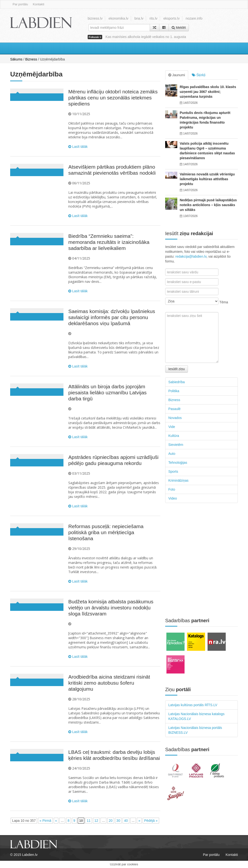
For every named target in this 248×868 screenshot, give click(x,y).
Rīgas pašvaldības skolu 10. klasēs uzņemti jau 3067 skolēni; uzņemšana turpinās (208, 92)
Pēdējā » (151, 821)
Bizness (31, 59)
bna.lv (139, 18)
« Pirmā (45, 821)
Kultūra (174, 436)
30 (118, 821)
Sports (173, 471)
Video (173, 498)
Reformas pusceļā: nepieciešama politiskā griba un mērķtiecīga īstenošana (106, 532)
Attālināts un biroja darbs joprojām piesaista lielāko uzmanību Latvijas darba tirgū (107, 393)
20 (111, 821)
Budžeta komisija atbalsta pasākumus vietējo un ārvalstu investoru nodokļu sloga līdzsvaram (111, 608)
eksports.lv (172, 18)
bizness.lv (95, 18)
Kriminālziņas (178, 480)
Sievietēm (176, 445)
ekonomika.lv (118, 18)
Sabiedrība (177, 382)
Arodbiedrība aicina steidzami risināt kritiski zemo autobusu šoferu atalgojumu (109, 683)
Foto (172, 489)
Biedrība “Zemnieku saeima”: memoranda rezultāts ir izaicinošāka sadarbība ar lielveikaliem (109, 242)
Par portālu (20, 4)
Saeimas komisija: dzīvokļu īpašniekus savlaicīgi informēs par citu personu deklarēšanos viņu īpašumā (112, 317)
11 (89, 821)
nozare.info (194, 18)
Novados (175, 418)
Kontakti (39, 4)
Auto (172, 454)
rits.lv (153, 18)
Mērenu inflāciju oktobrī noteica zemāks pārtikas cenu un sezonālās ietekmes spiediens (113, 98)
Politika (174, 391)
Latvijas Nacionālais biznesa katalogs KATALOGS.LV (196, 716)
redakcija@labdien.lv (191, 256)
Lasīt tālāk (78, 147)
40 (126, 821)
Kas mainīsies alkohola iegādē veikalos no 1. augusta (146, 37)
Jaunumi (177, 75)
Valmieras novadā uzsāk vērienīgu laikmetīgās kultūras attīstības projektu (207, 179)
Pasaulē (174, 409)
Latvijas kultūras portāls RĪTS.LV (193, 705)
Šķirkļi (199, 75)
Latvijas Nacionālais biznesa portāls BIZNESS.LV (195, 730)
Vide (172, 427)
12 (96, 821)
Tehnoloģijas (178, 463)
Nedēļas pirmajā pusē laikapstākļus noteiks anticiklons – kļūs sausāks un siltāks (208, 205)
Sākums (16, 59)
